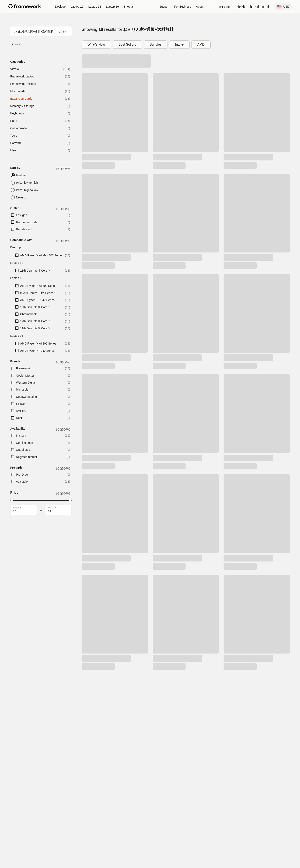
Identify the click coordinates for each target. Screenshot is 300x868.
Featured (22, 175)
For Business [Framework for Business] (183, 7)
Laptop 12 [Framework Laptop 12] (77, 7)
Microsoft (22, 390)
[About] (200, 7)
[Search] (19, 31)
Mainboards (18, 91)
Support (164, 7)
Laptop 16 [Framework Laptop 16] (112, 7)
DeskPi (21, 418)
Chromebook (28, 314)
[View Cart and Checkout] (260, 7)
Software (16, 143)
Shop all (129, 7)
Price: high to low (27, 190)
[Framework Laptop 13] (95, 7)
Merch (14, 150)
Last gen (22, 215)
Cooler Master (25, 376)
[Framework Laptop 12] (77, 7)
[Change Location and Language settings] (283, 7)
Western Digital (26, 383)
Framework (23, 368)
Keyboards (17, 113)
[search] (41, 31)
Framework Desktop (23, 84)
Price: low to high (27, 183)
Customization (19, 128)
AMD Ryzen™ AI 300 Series (38, 286)
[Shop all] (129, 7)
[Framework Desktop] (60, 7)
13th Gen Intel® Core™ (35, 271)
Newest (21, 197)
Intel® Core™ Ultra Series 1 (38, 293)
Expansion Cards (21, 99)
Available (22, 482)
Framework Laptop (22, 76)
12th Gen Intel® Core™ (35, 321)
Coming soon (25, 443)
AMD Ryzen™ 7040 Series (37, 300)
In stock (21, 436)
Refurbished (24, 229)
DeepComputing (26, 397)
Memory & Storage (22, 106)
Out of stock (24, 450)
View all (15, 69)
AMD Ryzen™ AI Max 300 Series (41, 255)
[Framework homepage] (25, 6)
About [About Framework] (200, 7)
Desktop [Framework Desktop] (60, 7)
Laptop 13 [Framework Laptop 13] (95, 7)
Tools (14, 136)
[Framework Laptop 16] (112, 7)
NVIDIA (21, 411)
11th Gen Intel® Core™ (35, 328)
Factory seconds (27, 222)
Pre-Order (22, 475)
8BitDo (20, 404)
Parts (14, 121)
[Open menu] (232, 7)
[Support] (164, 7)
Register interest (27, 457)
